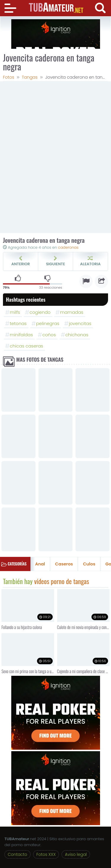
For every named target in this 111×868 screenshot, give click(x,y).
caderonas (68, 247)
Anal (40, 564)
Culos (89, 564)
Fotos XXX (46, 854)
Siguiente (55, 261)
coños (49, 335)
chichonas (77, 335)
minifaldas (21, 335)
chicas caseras (26, 346)
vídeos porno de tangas (62, 581)
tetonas (18, 323)
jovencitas (80, 323)
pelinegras (48, 323)
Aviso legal (76, 854)
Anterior (21, 261)
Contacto (17, 854)
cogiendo (40, 312)
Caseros (64, 564)
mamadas (72, 312)
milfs (15, 312)
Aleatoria (90, 261)
